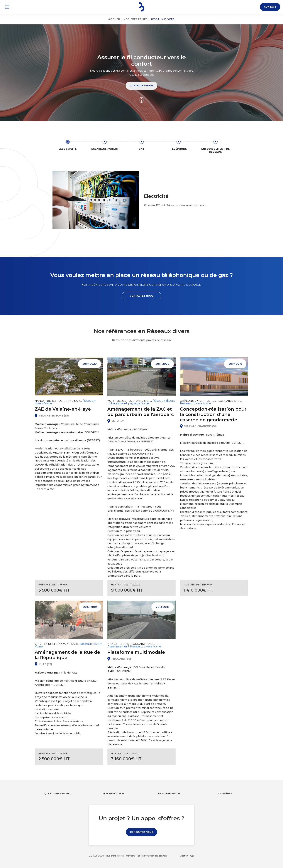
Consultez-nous (141, 832)
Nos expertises (136, 19)
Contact (270, 7)
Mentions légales (134, 856)
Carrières (225, 793)
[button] (7, 7)
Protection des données (156, 856)
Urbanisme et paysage (124, 403)
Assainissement (118, 646)
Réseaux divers (163, 19)
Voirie (48, 403)
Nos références (169, 793)
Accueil (115, 19)
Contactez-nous (141, 86)
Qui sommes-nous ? (58, 793)
